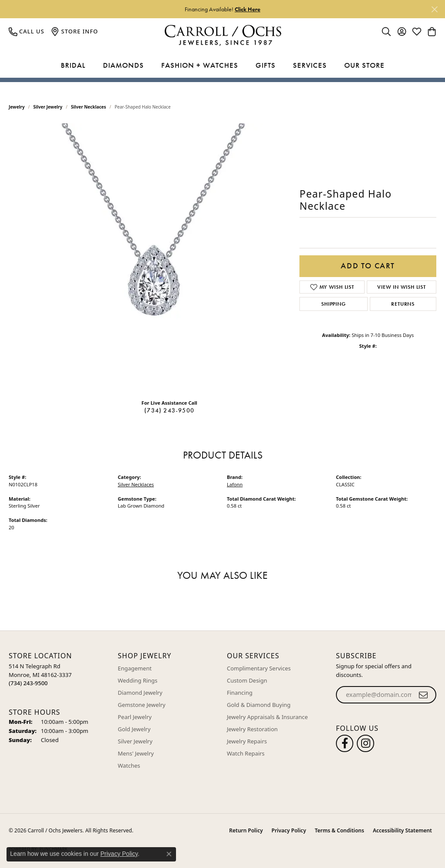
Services (310, 65)
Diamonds (123, 65)
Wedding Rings (138, 680)
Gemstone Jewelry (142, 705)
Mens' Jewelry (136, 753)
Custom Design (247, 680)
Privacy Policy (289, 830)
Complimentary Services (259, 668)
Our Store (364, 65)
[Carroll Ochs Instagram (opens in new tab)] (365, 743)
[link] (27, 31)
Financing (240, 693)
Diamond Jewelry (140, 693)
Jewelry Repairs (247, 741)
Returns (403, 304)
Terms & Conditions (339, 830)
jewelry (17, 107)
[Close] (434, 9)
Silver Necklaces (88, 107)
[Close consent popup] (169, 854)
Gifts (266, 65)
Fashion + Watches (200, 65)
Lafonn (235, 484)
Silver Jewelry (48, 107)
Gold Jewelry (134, 729)
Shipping (333, 304)
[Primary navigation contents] (222, 66)
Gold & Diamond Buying (259, 705)
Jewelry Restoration (252, 729)
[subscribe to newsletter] (423, 695)
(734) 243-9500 (169, 410)
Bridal (73, 65)
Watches (129, 766)
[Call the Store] (28, 683)
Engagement (135, 668)
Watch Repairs (246, 753)
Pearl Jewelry (135, 717)
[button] (386, 31)
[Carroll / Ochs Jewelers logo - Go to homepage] (223, 35)
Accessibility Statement (402, 830)
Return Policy (246, 830)
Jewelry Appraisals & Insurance (267, 717)
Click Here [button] (247, 9)
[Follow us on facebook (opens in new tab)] (345, 743)
